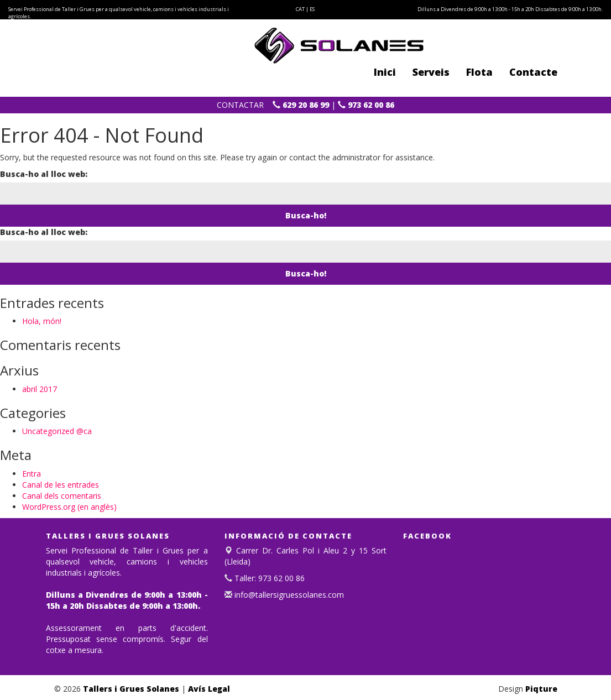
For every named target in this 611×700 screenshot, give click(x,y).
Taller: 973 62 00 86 (268, 578)
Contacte (533, 72)
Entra (32, 474)
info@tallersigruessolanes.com (288, 595)
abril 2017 (40, 389)
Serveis (431, 72)
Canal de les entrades (61, 485)
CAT (300, 9)
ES (312, 9)
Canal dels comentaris (62, 496)
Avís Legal (209, 689)
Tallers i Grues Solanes (131, 689)
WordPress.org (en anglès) (69, 507)
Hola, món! (42, 321)
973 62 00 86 (366, 105)
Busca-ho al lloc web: (44, 174)
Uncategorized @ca (57, 431)
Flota (479, 72)
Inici (385, 72)
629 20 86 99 (301, 105)
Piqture (541, 689)
